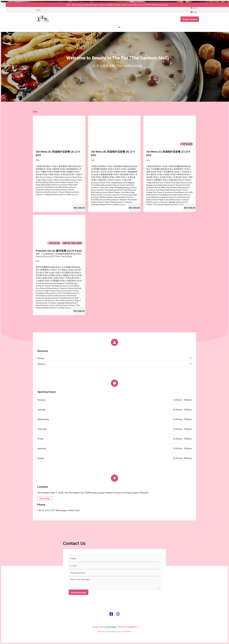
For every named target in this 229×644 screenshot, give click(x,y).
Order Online (190, 19)
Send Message (79, 592)
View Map (45, 498)
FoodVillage (110, 627)
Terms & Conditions (127, 627)
